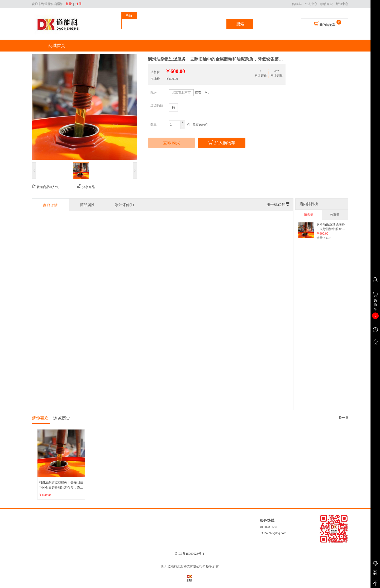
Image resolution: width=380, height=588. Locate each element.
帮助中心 (342, 4)
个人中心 (311, 4)
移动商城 (326, 4)
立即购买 (172, 143)
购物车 (297, 4)
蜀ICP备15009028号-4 (189, 554)
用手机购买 (278, 205)
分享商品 (86, 187)
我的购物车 (325, 24)
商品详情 (50, 205)
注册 (78, 4)
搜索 (240, 24)
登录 (69, 4)
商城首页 (57, 46)
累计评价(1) (124, 205)
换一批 (344, 418)
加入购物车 (222, 143)
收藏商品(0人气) (46, 187)
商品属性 (87, 205)
